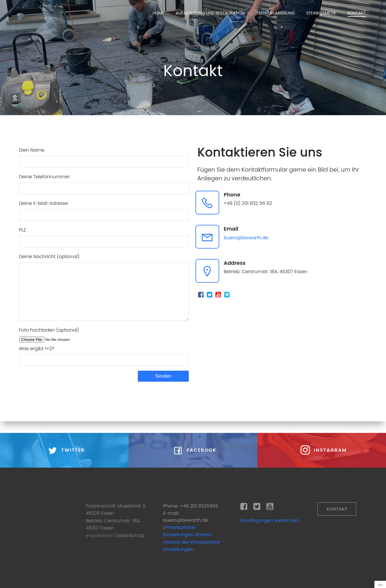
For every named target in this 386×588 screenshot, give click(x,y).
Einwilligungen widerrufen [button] (270, 520)
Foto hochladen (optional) (104, 347)
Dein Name (104, 157)
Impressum (100, 535)
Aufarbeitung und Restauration (210, 13)
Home (158, 13)
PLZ (104, 237)
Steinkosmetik (321, 13)
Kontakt (356, 13)
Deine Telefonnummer (104, 184)
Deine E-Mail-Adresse (104, 210)
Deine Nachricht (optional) (104, 293)
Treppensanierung (275, 13)
